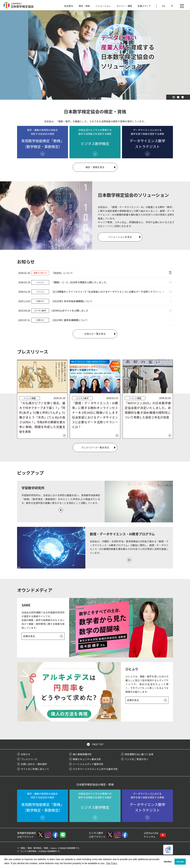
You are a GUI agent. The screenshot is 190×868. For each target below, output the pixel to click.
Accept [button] (180, 862)
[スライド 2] (178, 97)
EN (164, 6)
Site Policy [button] (112, 863)
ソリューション (103, 6)
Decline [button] (168, 862)
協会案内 (69, 6)
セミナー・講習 (124, 6)
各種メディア (144, 6)
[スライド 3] (183, 97)
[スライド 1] (174, 97)
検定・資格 (84, 6)
